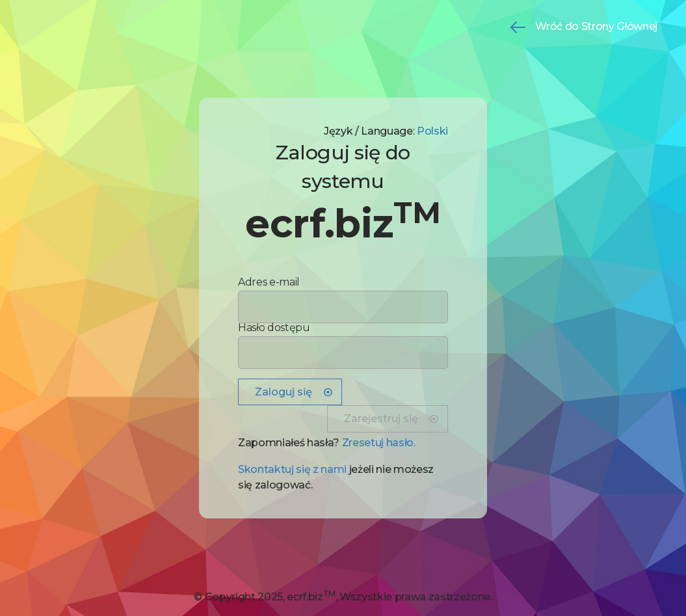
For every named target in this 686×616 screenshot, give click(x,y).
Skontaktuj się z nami (292, 469)
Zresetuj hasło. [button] (379, 443)
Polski (432, 131)
